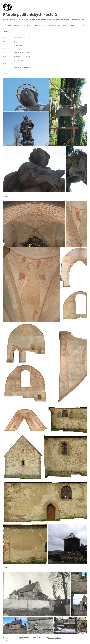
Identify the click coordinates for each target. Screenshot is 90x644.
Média (82, 26)
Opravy (37, 26)
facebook (6, 640)
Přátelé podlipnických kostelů (30, 15)
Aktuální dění (27, 26)
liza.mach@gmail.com (54, 638)
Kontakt (6, 32)
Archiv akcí (62, 26)
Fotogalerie (73, 26)
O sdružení (7, 26)
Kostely (17, 26)
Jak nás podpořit (49, 26)
